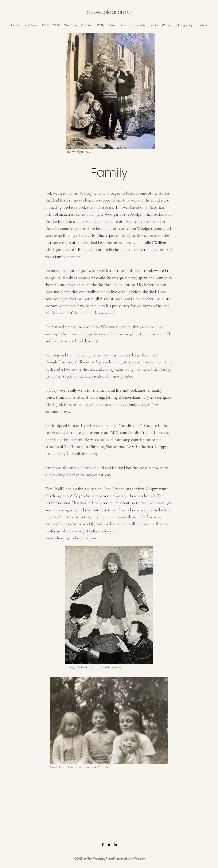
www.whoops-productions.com (71, 538)
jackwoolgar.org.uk (109, 12)
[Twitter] (109, 845)
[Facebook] (103, 845)
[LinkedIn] (115, 845)
